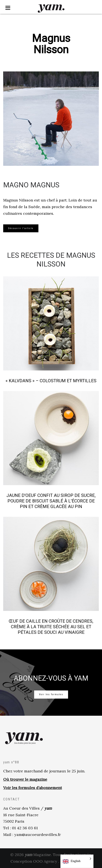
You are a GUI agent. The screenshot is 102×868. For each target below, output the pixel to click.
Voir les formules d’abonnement (33, 788)
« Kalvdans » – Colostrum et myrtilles (51, 381)
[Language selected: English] (77, 861)
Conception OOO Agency (34, 861)
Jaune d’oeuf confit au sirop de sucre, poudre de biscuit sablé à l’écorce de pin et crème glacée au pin (51, 501)
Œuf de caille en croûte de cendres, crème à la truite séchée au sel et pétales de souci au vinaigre (51, 627)
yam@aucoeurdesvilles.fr (38, 835)
